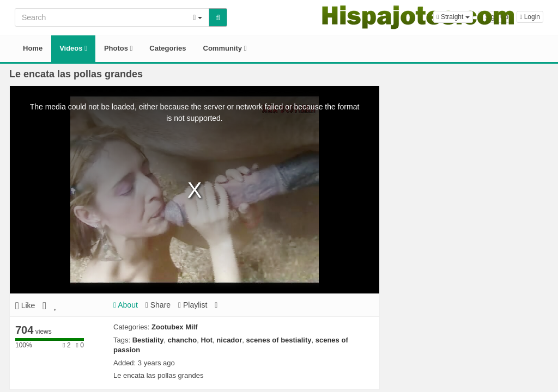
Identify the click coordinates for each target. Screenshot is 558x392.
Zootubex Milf (175, 327)
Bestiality (148, 340)
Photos (118, 48)
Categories (168, 48)
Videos (73, 48)
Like (25, 305)
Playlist (193, 305)
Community (225, 48)
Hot (207, 340)
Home (33, 48)
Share (158, 305)
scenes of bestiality (279, 340)
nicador (229, 340)
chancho (182, 340)
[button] (453, 17)
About (126, 305)
